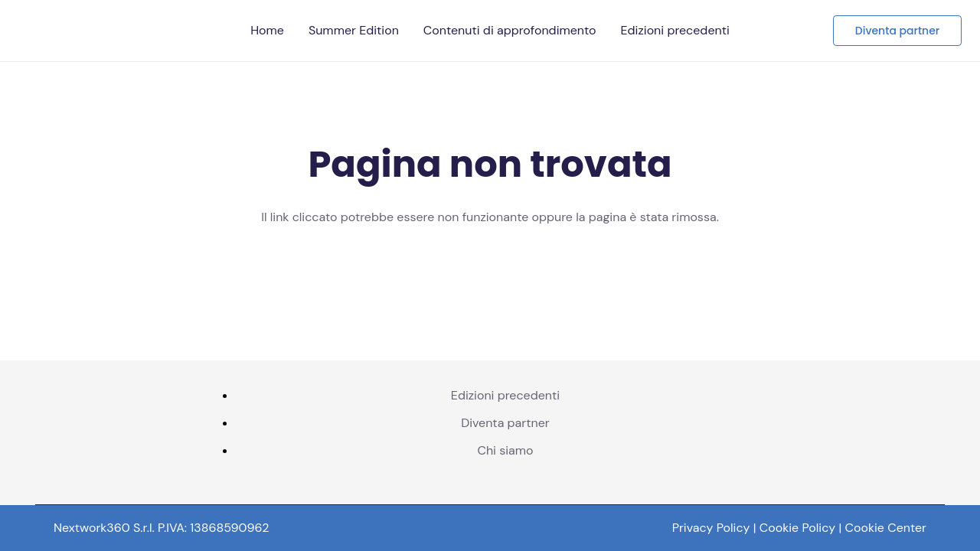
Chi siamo (505, 450)
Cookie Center (886, 528)
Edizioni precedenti (505, 395)
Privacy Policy (711, 528)
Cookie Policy (797, 528)
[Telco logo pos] (210, 31)
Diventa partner (505, 423)
